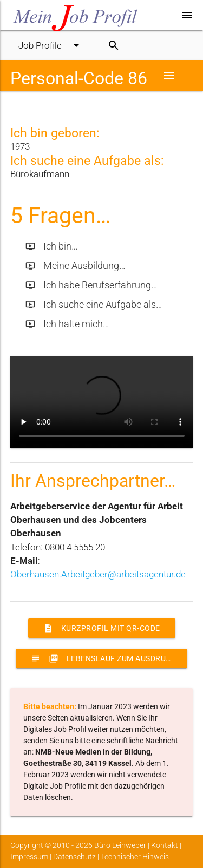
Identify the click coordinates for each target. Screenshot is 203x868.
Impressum (29, 857)
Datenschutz (74, 857)
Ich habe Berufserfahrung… (91, 285)
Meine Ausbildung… (76, 266)
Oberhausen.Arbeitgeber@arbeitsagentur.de (98, 574)
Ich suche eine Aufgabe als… (94, 305)
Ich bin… (52, 246)
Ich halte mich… (67, 324)
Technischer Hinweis (135, 857)
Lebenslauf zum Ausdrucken (109, 658)
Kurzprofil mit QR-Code (102, 628)
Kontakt (165, 845)
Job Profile (51, 45)
